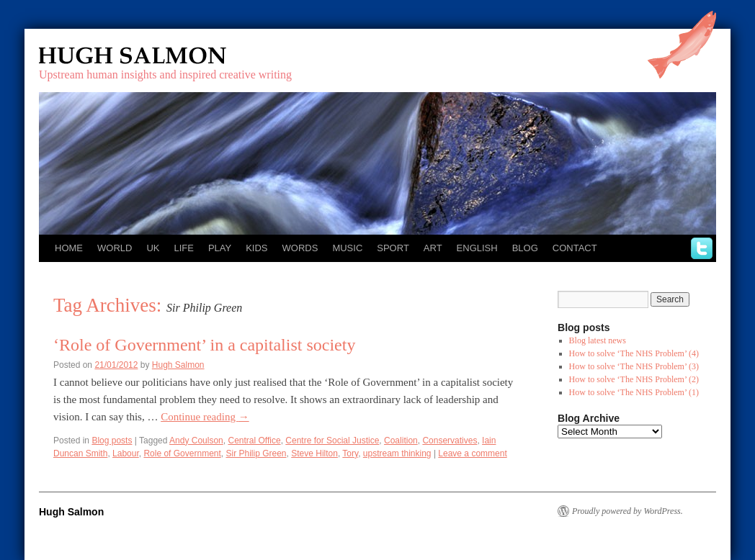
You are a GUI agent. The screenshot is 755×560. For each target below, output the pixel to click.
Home (69, 248)
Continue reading (205, 417)
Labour (126, 453)
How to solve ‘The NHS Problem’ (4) (634, 353)
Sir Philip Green (256, 453)
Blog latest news (598, 340)
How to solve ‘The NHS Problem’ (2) (634, 379)
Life (183, 248)
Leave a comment (472, 453)
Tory (350, 453)
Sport (393, 248)
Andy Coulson (196, 441)
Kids (256, 248)
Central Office (254, 441)
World (115, 248)
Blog (525, 248)
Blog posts (112, 441)
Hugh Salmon (174, 56)
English (477, 248)
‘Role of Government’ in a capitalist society (204, 345)
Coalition (401, 441)
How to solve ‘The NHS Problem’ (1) (634, 392)
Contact (575, 248)
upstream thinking (397, 453)
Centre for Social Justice (332, 441)
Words (300, 248)
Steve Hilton (314, 453)
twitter (702, 248)
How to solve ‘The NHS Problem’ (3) (634, 366)
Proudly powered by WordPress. (627, 511)
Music (347, 248)
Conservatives (450, 441)
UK (153, 248)
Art (433, 248)
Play (220, 248)
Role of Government (182, 453)
